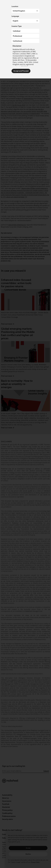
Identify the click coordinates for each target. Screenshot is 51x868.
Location (15, 6)
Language (15, 16)
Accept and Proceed (21, 71)
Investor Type (17, 26)
